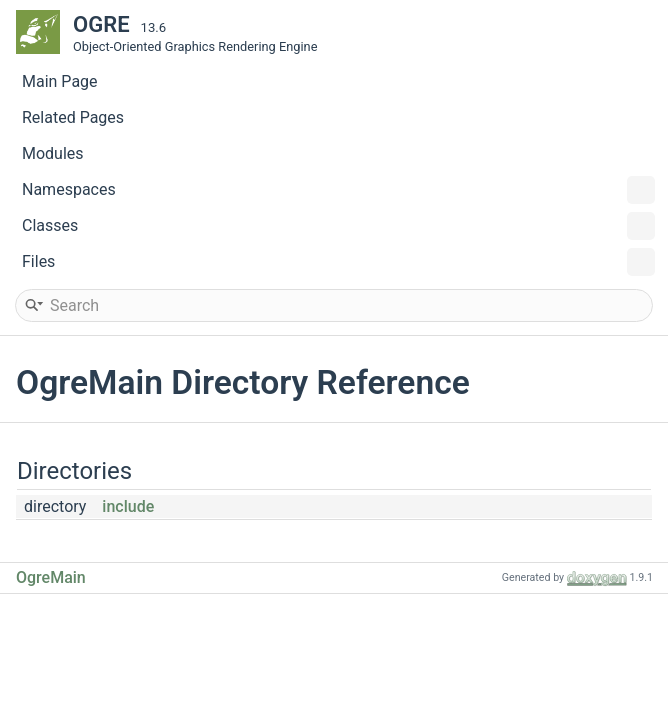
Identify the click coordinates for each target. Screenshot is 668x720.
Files (338, 262)
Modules (53, 153)
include (128, 506)
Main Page (60, 81)
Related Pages (73, 117)
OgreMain (51, 577)
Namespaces (338, 190)
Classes (338, 226)
